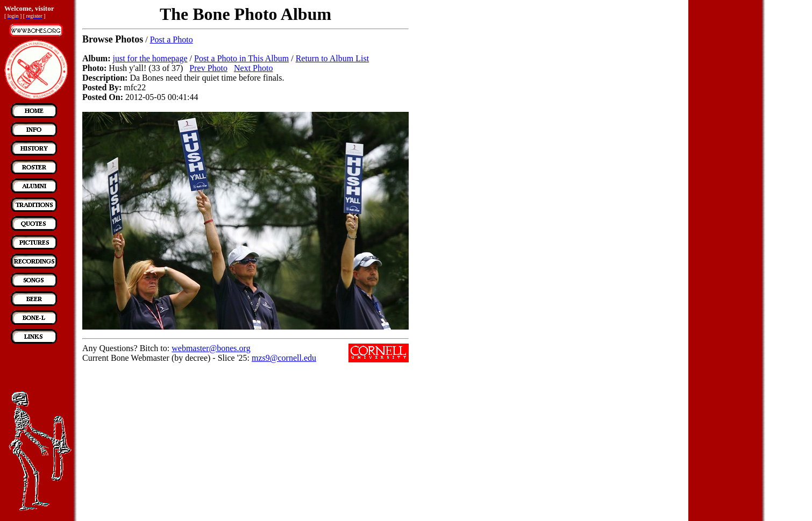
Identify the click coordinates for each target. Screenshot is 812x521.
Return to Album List (332, 58)
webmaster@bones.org (211, 348)
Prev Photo (208, 68)
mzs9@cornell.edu (284, 358)
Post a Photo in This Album (241, 58)
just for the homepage (150, 58)
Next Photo (253, 68)
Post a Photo (172, 40)
